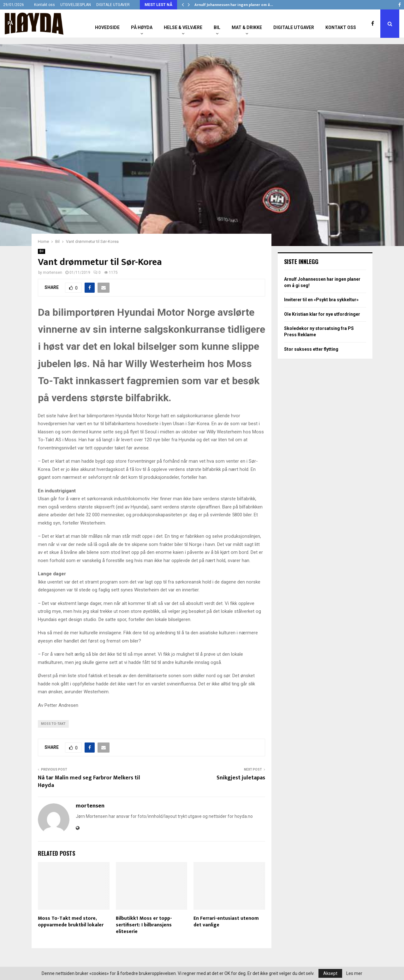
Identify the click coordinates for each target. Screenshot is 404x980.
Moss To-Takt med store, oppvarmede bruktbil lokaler (71, 922)
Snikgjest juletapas (241, 778)
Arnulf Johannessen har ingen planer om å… (234, 5)
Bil (217, 27)
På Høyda (142, 27)
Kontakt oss (45, 5)
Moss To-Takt (53, 724)
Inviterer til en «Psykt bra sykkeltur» (321, 300)
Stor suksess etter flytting (311, 349)
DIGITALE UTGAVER (113, 5)
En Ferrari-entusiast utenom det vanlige (226, 922)
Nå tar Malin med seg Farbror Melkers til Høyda (89, 782)
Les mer (354, 973)
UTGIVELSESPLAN (76, 5)
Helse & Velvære (183, 27)
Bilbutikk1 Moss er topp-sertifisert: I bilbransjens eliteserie (144, 925)
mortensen (53, 273)
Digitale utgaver (294, 27)
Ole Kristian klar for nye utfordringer (322, 314)
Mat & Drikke (247, 27)
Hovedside (107, 27)
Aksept (330, 973)
